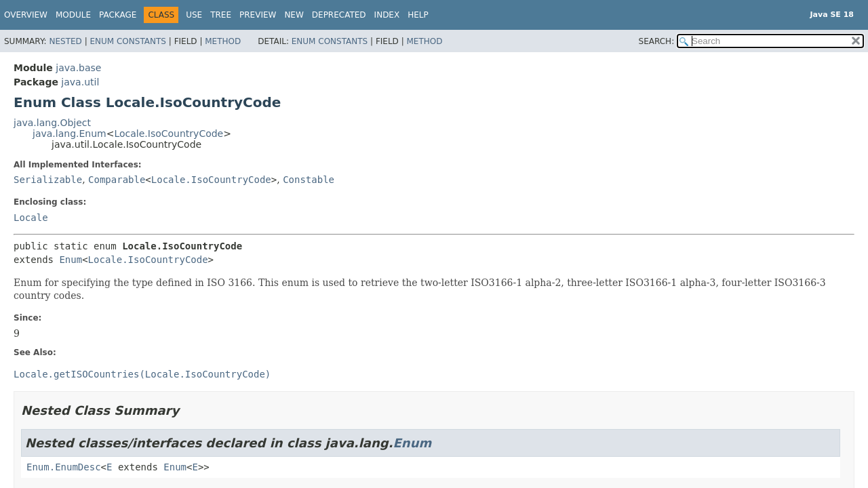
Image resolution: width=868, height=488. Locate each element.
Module (73, 15)
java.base (78, 68)
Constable (309, 180)
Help (418, 15)
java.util (80, 82)
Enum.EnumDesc (64, 467)
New (294, 15)
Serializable (48, 180)
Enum (71, 260)
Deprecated (339, 15)
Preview (258, 15)
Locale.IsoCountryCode (169, 134)
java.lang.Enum (70, 134)
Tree (221, 15)
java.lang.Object (52, 123)
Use (194, 15)
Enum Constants (127, 41)
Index (387, 15)
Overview (26, 15)
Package (118, 15)
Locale (31, 218)
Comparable (117, 180)
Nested (65, 41)
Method (223, 41)
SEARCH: (657, 41)
